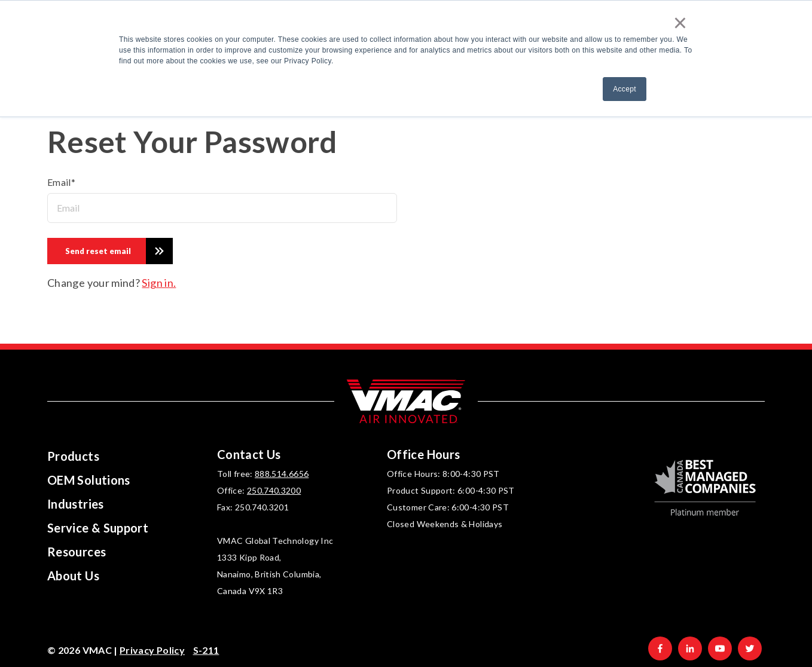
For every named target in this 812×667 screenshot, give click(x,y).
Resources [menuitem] (77, 552)
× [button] (680, 23)
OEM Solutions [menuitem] (89, 480)
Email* (61, 182)
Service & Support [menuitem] (98, 528)
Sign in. (159, 283)
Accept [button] (625, 89)
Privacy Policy (152, 650)
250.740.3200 (274, 490)
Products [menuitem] (73, 456)
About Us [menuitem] (73, 576)
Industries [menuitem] (76, 504)
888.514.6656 (282, 474)
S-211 (206, 650)
